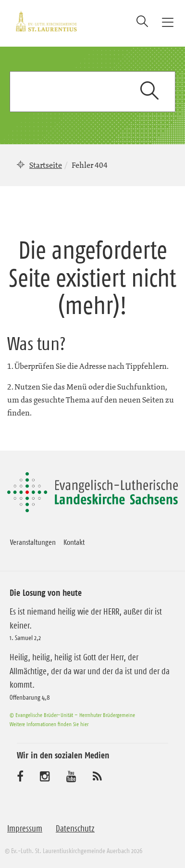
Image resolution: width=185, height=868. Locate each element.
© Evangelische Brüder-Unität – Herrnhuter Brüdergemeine (72, 715)
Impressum (25, 829)
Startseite (46, 165)
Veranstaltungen (33, 542)
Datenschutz (75, 829)
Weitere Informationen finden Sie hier (49, 724)
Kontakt (74, 542)
